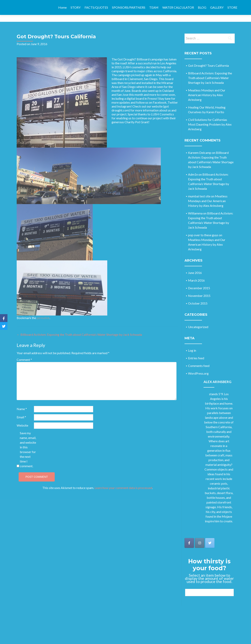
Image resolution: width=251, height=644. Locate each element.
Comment (24, 353)
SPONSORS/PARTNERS (129, 7)
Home (62, 7)
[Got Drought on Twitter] (210, 536)
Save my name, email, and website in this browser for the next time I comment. (28, 443)
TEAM (154, 7)
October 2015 (198, 296)
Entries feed (196, 351)
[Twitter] (4, 326)
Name (22, 402)
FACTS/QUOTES (96, 7)
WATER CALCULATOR (178, 7)
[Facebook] (4, 318)
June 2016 (195, 266)
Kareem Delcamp (200, 146)
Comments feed (199, 359)
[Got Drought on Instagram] (200, 536)
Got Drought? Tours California (208, 59)
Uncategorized (198, 320)
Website (22, 418)
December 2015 (199, 281)
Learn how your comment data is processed (123, 481)
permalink (43, 311)
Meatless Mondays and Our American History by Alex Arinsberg (207, 88)
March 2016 (196, 273)
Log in (192, 343)
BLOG (202, 7)
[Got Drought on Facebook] (189, 536)
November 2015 (199, 289)
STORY (76, 7)
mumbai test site (199, 189)
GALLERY (217, 7)
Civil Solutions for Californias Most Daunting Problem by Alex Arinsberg (210, 117)
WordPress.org (198, 366)
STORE (232, 7)
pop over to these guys (203, 228)
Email (21, 410)
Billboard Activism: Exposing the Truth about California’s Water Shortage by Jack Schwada (79, 328)
